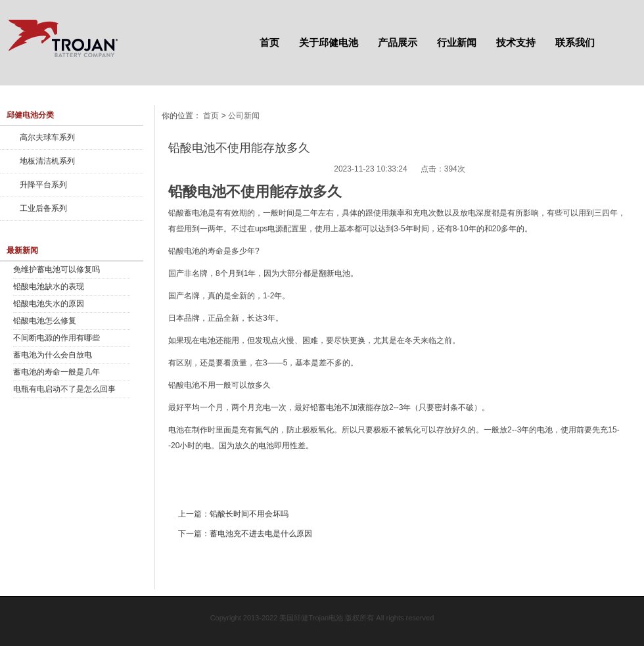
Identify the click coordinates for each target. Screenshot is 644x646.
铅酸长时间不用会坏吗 (249, 514)
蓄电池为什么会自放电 (53, 355)
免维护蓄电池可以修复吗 (57, 269)
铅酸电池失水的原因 (49, 304)
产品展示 (398, 42)
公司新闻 (244, 116)
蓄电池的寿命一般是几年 (57, 372)
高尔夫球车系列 (47, 137)
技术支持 (516, 42)
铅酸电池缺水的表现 (49, 287)
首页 (269, 42)
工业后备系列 (43, 208)
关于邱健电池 (329, 42)
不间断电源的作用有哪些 (57, 338)
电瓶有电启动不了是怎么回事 (64, 389)
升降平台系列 (43, 185)
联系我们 (575, 42)
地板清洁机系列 (47, 161)
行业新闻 (457, 42)
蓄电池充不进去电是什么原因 (261, 534)
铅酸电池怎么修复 (45, 321)
